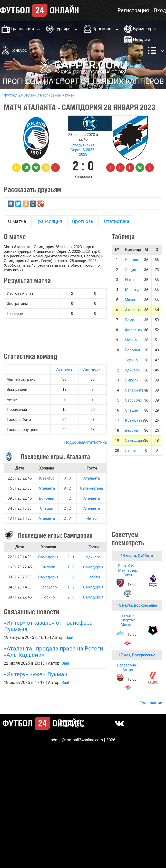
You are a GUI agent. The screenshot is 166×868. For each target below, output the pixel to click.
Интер (91, 518)
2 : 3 (67, 518)
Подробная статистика (85, 442)
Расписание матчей (57, 95)
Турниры (63, 29)
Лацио (131, 270)
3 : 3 (67, 478)
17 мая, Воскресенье (137, 655)
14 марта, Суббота (137, 556)
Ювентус (47, 478)
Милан (131, 300)
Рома (130, 320)
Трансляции (22, 29)
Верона (131, 430)
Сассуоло (48, 587)
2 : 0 (71, 597)
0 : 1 (71, 557)
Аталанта (64, 369)
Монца (131, 340)
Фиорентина (136, 330)
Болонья (47, 498)
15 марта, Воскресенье (137, 605)
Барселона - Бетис (128, 667)
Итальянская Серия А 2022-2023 (83, 150)
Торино (48, 597)
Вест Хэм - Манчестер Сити (128, 570)
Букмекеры (144, 29)
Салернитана (91, 488)
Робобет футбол (73, 726)
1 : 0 (71, 567)
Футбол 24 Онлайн (20, 95)
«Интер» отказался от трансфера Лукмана (48, 626)
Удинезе (93, 557)
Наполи (93, 577)
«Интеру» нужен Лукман (36, 674)
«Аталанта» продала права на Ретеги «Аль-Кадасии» (53, 652)
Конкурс (19, 50)
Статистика (117, 221)
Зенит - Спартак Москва (128, 620)
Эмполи (48, 567)
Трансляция (49, 221)
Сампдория (92, 369)
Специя (47, 508)
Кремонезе (135, 420)
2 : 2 (67, 508)
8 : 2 (67, 488)
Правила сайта (71, 721)
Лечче (130, 450)
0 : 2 (71, 577)
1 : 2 (67, 498)
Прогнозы (102, 29)
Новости (142, 39)
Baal (69, 637)
